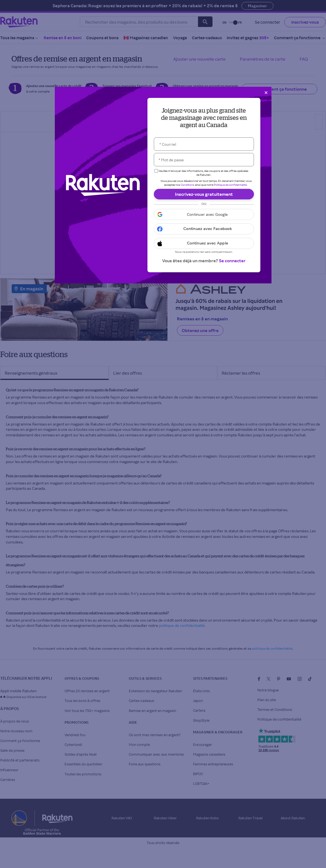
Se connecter (232, 261)
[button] (204, 214)
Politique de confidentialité (230, 185)
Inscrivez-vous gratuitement (204, 194)
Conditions (188, 185)
